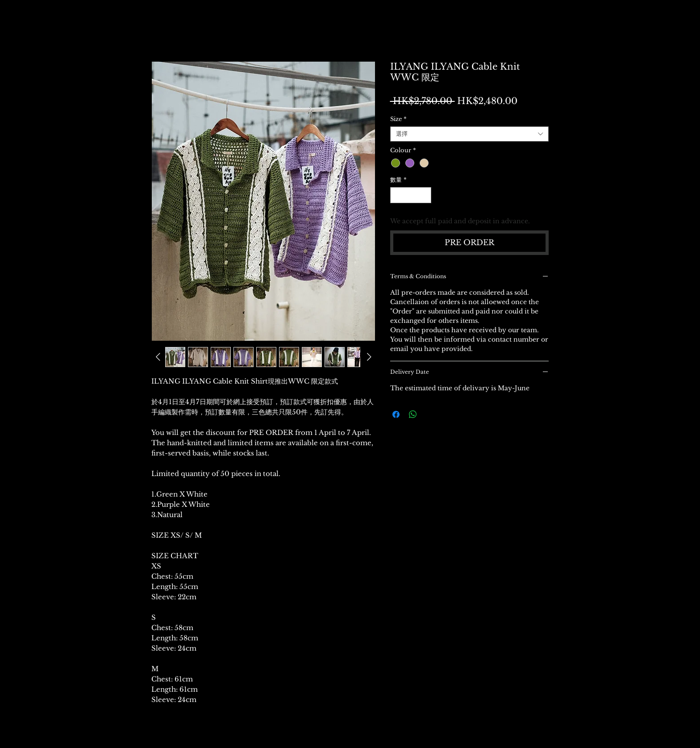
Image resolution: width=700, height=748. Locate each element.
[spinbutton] (410, 195)
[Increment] (425, 195)
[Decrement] (397, 195)
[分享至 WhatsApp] (413, 414)
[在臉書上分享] (396, 414)
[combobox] (469, 134)
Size (398, 119)
